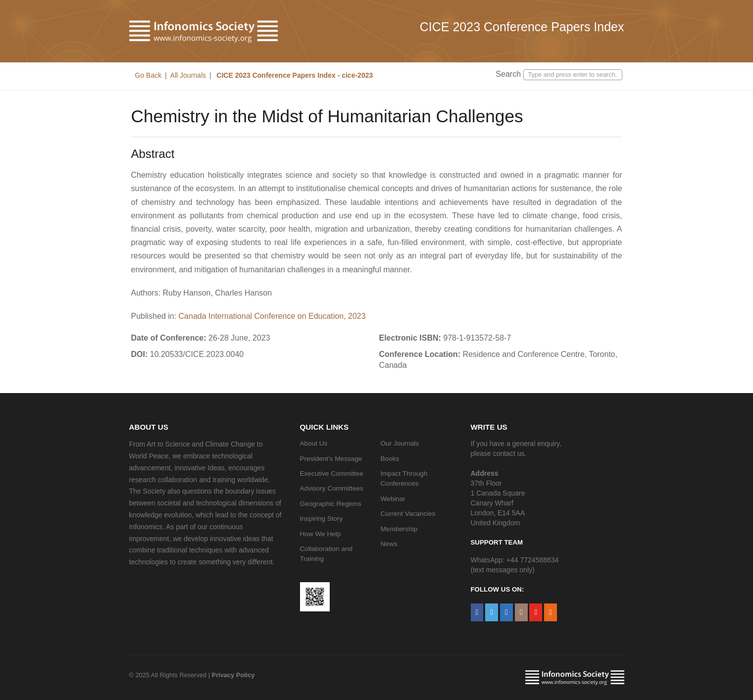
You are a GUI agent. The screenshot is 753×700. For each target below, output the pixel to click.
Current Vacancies (408, 514)
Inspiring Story (322, 519)
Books (390, 459)
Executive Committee (332, 474)
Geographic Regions (331, 504)
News (389, 544)
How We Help (321, 534)
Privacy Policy (233, 675)
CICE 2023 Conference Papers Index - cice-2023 (294, 75)
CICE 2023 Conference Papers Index (522, 27)
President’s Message (331, 459)
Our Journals (400, 443)
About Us (314, 443)
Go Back (149, 75)
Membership (399, 529)
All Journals (188, 75)
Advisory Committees (332, 488)
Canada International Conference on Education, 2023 (272, 316)
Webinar (393, 499)
